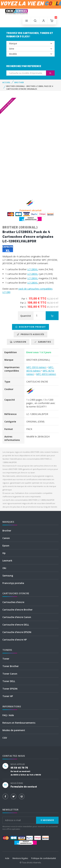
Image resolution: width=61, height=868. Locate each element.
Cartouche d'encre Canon (17, 617)
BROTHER (19, 82)
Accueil (7, 82)
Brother (7, 531)
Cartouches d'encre (13, 602)
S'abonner (47, 820)
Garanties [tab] (43, 342)
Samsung (8, 576)
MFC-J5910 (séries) (36, 367)
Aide (7, 858)
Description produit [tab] (30, 327)
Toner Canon (10, 674)
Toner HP (8, 696)
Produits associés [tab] (30, 334)
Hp (4, 553)
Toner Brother (11, 666)
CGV (5, 738)
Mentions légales (20, 858)
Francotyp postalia (13, 583)
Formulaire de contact (24, 787)
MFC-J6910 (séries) (46, 374)
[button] (35, 21)
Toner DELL (9, 681)
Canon (6, 538)
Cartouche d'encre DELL (16, 625)
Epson (6, 546)
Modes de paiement (14, 730)
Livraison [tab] (18, 342)
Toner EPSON (10, 689)
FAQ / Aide (8, 715)
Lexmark (7, 561)
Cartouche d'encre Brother (17, 610)
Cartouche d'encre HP (15, 640)
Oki (4, 568)
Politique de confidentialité (44, 858)
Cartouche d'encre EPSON (17, 632)
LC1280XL (33, 269)
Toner (6, 659)
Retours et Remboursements (19, 723)
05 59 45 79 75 (19, 768)
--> (30, 44)
